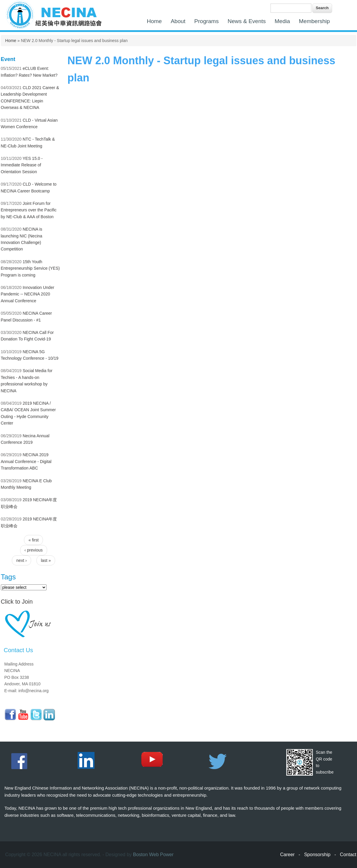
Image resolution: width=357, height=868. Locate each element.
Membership (314, 21)
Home (155, 21)
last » (46, 560)
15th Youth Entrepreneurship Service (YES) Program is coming (30, 268)
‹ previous (34, 550)
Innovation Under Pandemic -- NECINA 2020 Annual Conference (28, 294)
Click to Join (17, 602)
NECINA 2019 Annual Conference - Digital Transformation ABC (26, 461)
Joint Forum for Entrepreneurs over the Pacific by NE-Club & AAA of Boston (29, 210)
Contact (348, 855)
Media (282, 21)
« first (33, 540)
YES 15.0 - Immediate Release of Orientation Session (22, 165)
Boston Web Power (153, 855)
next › (21, 560)
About (178, 21)
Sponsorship (317, 855)
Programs (206, 21)
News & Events (247, 21)
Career (288, 855)
